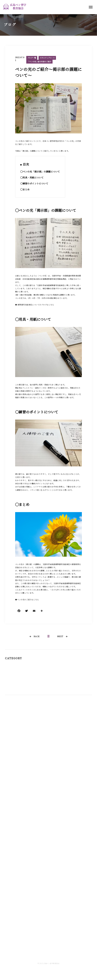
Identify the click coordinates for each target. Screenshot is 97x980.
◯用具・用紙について (32, 178)
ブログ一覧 (32, 58)
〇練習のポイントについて (34, 184)
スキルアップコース (47, 58)
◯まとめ (25, 189)
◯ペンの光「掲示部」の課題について (40, 172)
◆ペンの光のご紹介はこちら (27, 600)
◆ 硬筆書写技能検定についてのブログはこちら (35, 305)
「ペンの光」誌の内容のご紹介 (39, 62)
